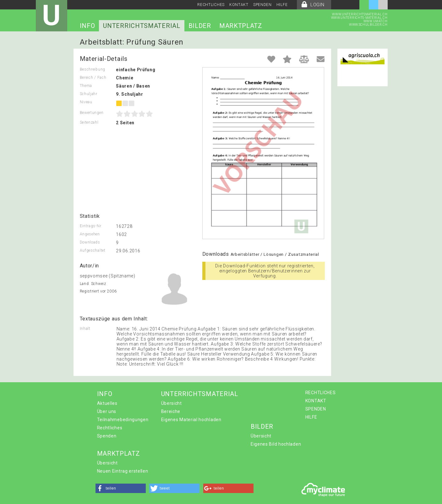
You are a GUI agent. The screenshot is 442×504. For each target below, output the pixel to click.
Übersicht (172, 403)
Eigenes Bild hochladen (276, 444)
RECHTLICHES (211, 5)
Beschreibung (93, 69)
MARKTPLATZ (241, 26)
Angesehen (90, 234)
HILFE (282, 5)
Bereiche (171, 411)
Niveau (86, 102)
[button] (121, 488)
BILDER (200, 26)
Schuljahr (89, 94)
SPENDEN (262, 5)
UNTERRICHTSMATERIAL (142, 26)
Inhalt (85, 329)
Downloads (90, 242)
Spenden (107, 436)
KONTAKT (239, 5)
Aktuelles (107, 403)
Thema (86, 86)
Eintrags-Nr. (91, 226)
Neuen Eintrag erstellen (123, 471)
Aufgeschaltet (93, 250)
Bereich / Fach (93, 78)
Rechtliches (110, 428)
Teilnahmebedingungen (123, 420)
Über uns (107, 411)
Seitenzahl (89, 122)
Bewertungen (92, 113)
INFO (87, 26)
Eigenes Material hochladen (191, 420)
